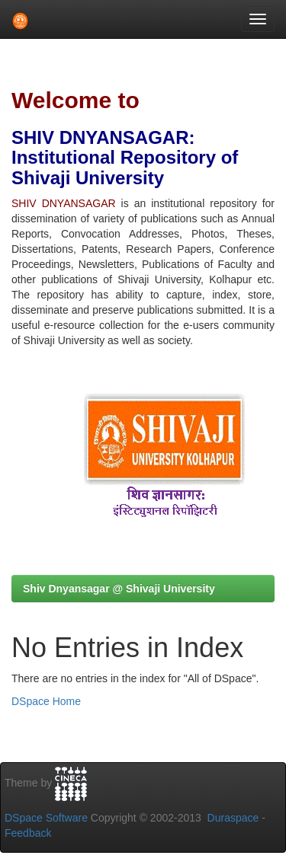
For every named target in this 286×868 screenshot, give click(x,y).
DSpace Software (46, 818)
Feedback (28, 833)
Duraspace (233, 818)
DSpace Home (46, 701)
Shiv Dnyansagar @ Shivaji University (119, 589)
